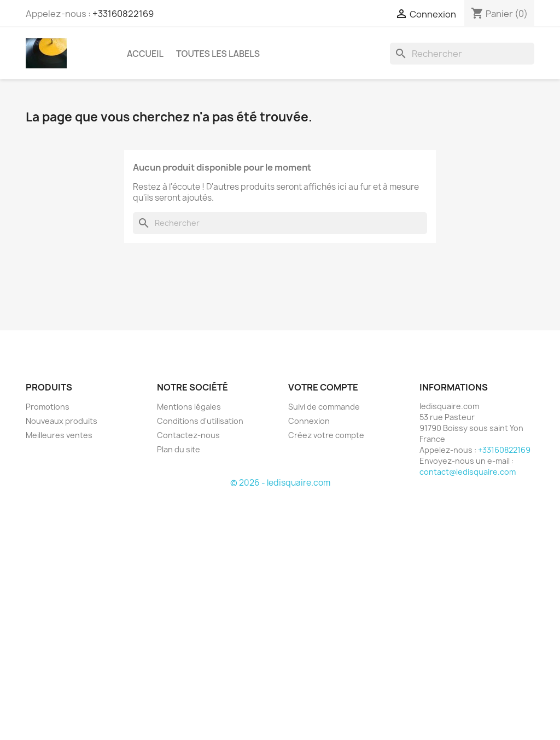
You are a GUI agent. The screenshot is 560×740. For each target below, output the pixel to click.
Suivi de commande (324, 407)
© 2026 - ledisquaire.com (280, 483)
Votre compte (323, 387)
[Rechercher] (462, 54)
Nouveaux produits (62, 421)
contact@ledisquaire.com (468, 472)
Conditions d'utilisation (200, 421)
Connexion (309, 421)
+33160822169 (123, 14)
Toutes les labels (218, 54)
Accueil (145, 54)
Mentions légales (189, 407)
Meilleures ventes (59, 435)
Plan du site (179, 449)
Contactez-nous (188, 435)
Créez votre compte (326, 435)
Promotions (48, 407)
